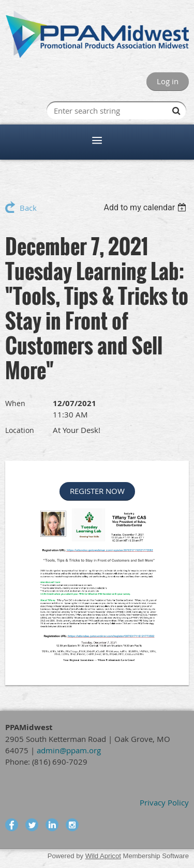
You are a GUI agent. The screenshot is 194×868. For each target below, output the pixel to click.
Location (20, 430)
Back (28, 208)
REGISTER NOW (97, 491)
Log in (168, 81)
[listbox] (146, 207)
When (15, 403)
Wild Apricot (103, 856)
